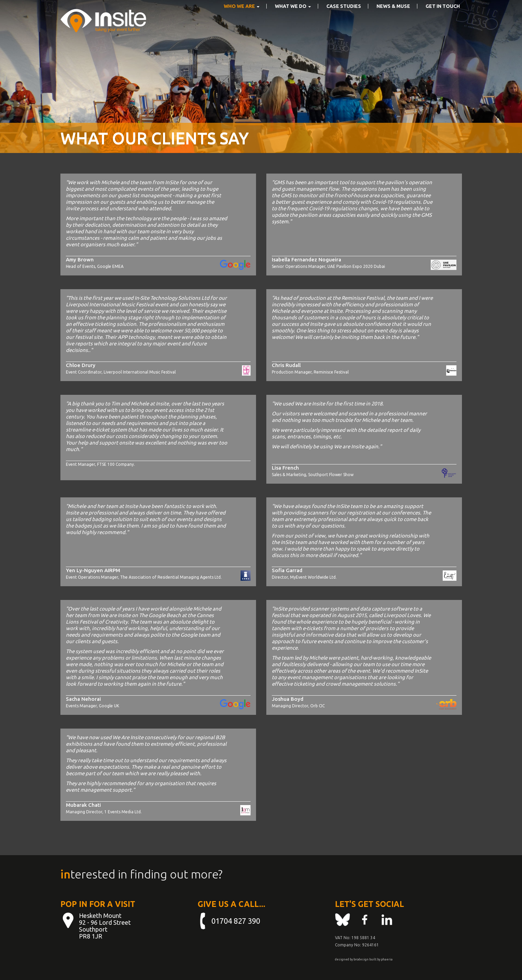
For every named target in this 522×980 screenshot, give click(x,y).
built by (375, 959)
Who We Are (242, 16)
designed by (344, 959)
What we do (293, 16)
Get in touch (443, 16)
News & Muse (393, 16)
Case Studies (344, 16)
